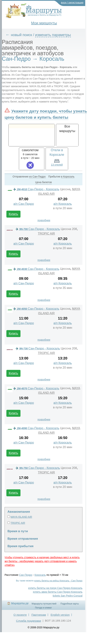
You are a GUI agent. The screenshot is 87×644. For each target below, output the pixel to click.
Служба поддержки (29, 621)
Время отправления (23, 539)
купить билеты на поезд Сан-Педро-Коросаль (55, 588)
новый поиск (22, 35)
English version (60, 615)
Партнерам (39, 615)
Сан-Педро (26, 575)
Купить (13, 214)
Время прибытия (20, 546)
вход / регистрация (72, 3)
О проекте (20, 615)
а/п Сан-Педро (24, 204)
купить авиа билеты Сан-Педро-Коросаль (58, 592)
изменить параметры (53, 35)
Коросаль (40, 575)
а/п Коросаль (63, 204)
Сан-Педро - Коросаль (36, 189)
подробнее (44, 220)
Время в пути (18, 531)
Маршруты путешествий (44, 604)
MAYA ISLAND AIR (21, 517)
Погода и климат (43, 608)
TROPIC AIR (46, 234)
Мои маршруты (44, 23)
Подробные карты (70, 604)
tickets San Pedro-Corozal (68, 596)
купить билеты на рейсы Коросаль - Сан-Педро (58, 581)
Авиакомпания (19, 512)
